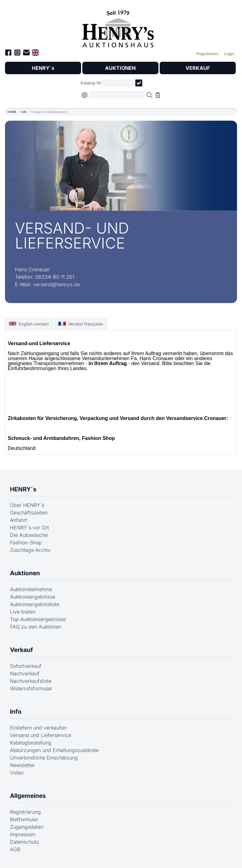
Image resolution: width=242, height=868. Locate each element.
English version (29, 324)
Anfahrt (19, 520)
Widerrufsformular (31, 688)
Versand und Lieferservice (41, 735)
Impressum (23, 834)
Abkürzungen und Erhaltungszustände (54, 750)
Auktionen (25, 573)
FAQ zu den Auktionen (36, 627)
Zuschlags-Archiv (30, 550)
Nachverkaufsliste (31, 681)
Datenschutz (24, 842)
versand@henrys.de (56, 284)
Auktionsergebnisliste (35, 604)
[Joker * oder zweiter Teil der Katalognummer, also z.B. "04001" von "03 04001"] (124, 83)
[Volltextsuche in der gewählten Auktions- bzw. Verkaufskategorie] (117, 95)
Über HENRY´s (27, 505)
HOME (12, 112)
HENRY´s (43, 68)
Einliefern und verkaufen (38, 728)
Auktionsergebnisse (33, 597)
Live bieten (23, 612)
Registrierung (25, 812)
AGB (15, 849)
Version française (80, 324)
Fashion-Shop (26, 542)
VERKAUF (198, 68)
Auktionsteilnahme (31, 589)
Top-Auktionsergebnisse (38, 619)
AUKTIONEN (120, 68)
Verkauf (22, 650)
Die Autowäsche (29, 535)
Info (24, 112)
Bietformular (24, 819)
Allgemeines (28, 796)
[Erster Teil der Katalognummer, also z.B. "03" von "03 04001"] (109, 83)
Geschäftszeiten (29, 513)
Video (17, 773)
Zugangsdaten (27, 827)
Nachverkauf (25, 673)
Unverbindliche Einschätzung (44, 758)
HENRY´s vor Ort (29, 528)
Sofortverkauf (26, 666)
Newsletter (22, 765)
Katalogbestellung (31, 743)
